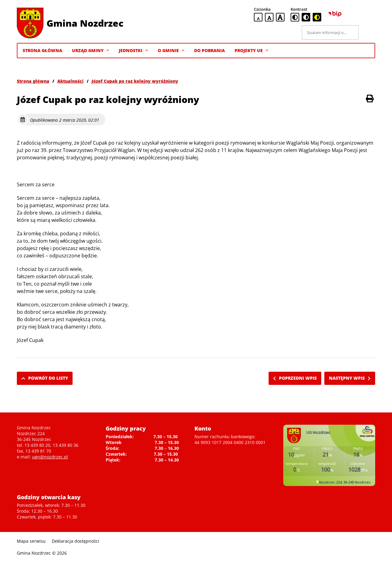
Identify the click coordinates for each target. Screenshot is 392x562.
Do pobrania (209, 50)
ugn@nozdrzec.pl (50, 457)
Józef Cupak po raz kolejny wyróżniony (135, 81)
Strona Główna (42, 50)
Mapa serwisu (31, 541)
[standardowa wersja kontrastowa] (295, 17)
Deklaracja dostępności (75, 541)
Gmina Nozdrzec (85, 23)
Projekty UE (251, 51)
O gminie (171, 51)
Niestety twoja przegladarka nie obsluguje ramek (329, 455)
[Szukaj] (368, 32)
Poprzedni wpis (295, 378)
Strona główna (33, 81)
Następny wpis (350, 378)
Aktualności (70, 81)
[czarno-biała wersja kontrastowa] (306, 17)
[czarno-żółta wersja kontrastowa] (317, 17)
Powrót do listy (45, 378)
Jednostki (133, 51)
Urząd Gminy (90, 51)
